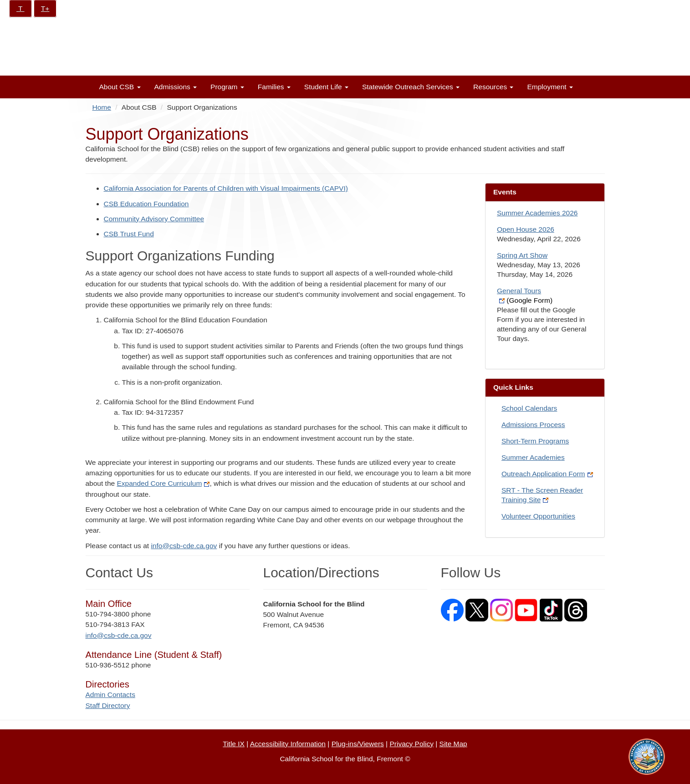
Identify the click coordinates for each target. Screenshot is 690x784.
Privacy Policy (411, 744)
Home (102, 107)
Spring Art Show (522, 255)
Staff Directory (108, 705)
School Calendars (529, 408)
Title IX (234, 744)
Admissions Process (533, 425)
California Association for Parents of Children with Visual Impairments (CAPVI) (226, 188)
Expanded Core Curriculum (163, 483)
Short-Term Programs (535, 441)
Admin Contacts (110, 695)
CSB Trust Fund (129, 234)
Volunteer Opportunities (538, 516)
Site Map (453, 744)
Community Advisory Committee (154, 219)
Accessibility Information (288, 744)
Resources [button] (493, 87)
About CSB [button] (120, 87)
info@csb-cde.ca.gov (184, 546)
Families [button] (274, 87)
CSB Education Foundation (146, 204)
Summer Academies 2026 (537, 213)
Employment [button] (550, 87)
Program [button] (227, 87)
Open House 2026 (526, 229)
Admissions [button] (176, 87)
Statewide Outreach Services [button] (411, 87)
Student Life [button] (326, 87)
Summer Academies (533, 457)
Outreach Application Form (547, 474)
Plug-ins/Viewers (358, 744)
